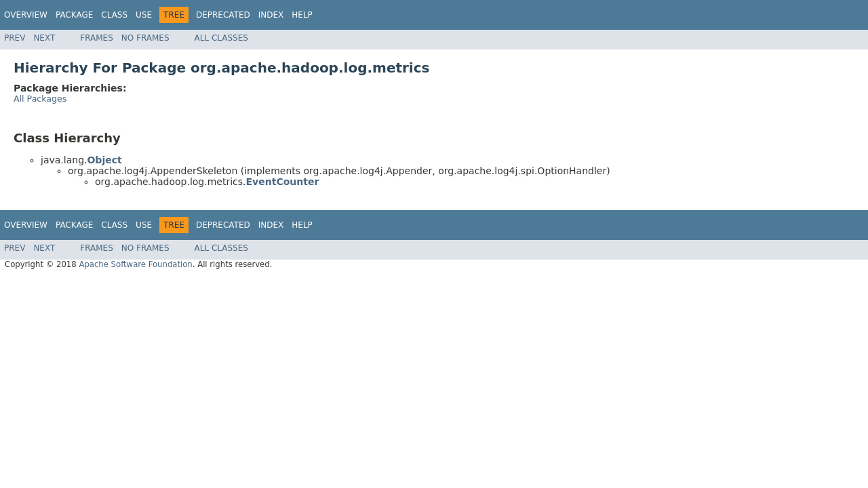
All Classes (221, 38)
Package (74, 15)
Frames (97, 38)
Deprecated (223, 15)
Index (271, 15)
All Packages (40, 99)
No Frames (145, 38)
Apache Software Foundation (135, 264)
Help (302, 15)
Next (44, 38)
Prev (15, 38)
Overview (26, 15)
